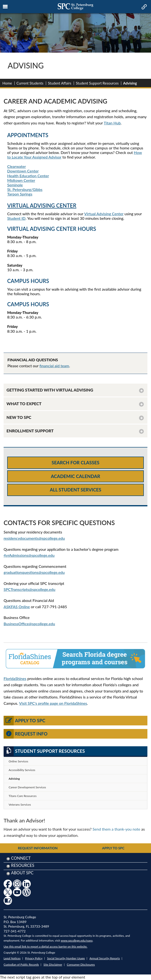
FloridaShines (15, 678)
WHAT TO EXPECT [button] (24, 404)
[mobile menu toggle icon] (5, 7)
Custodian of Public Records (21, 965)
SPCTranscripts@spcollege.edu (29, 589)
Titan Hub (112, 123)
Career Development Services (27, 787)
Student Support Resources (97, 83)
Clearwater (17, 166)
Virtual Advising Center (104, 214)
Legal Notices (12, 958)
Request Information (38, 848)
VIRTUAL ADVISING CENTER (42, 205)
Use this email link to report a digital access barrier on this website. (45, 946)
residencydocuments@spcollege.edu (34, 538)
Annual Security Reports (105, 958)
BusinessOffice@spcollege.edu (29, 624)
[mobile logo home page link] (75, 7)
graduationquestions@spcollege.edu (34, 572)
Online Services (18, 761)
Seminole (15, 185)
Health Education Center (28, 176)
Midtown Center (21, 180)
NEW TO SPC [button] (19, 417)
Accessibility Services (22, 770)
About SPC (22, 873)
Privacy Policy (34, 958)
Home (7, 83)
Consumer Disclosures (81, 965)
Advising (14, 779)
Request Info (26, 734)
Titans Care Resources (23, 796)
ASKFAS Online (17, 607)
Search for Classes (75, 462)
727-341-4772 (15, 931)
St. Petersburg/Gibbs (25, 189)
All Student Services (75, 490)
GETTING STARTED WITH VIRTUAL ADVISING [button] (50, 390)
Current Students (30, 83)
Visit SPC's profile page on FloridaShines (53, 703)
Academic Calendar (75, 476)
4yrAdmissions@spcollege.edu (29, 555)
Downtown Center (23, 171)
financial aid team (54, 366)
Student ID (16, 218)
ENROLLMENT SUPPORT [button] (30, 431)
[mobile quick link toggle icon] (144, 7)
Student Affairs (60, 83)
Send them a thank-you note (116, 829)
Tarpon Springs (20, 194)
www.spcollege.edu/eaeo (77, 940)
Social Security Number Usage (66, 958)
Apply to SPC (24, 721)
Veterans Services (20, 805)
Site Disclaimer (53, 965)
